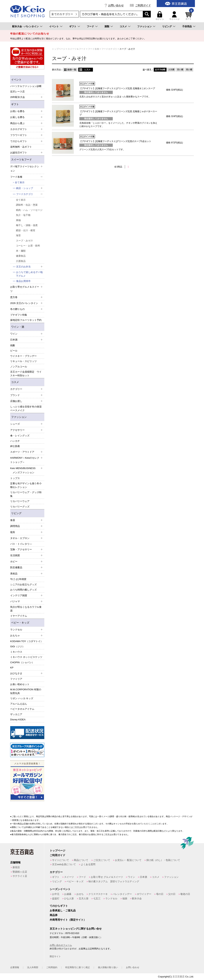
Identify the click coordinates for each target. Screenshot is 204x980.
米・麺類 (21, 251)
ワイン (131, 877)
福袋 (125, 898)
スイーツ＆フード (22, 160)
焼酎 (13, 345)
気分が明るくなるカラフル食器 (26, 609)
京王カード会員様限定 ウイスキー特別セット (26, 374)
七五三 (97, 898)
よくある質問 (88, 864)
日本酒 (143, 877)
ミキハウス (16, 652)
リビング (167, 26)
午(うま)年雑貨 (18, 579)
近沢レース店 (17, 92)
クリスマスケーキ (98, 894)
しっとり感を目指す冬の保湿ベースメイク (26, 408)
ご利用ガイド (143, 5)
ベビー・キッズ (20, 623)
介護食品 (21, 261)
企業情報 (15, 967)
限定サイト (55, 956)
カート (189, 16)
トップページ (57, 851)
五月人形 (84, 898)
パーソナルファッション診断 (26, 86)
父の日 (172, 894)
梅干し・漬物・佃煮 (27, 225)
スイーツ (69, 877)
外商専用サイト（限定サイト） (68, 920)
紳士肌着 (15, 446)
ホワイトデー (144, 894)
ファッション (144, 26)
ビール (14, 351)
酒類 (107, 26)
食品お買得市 (23, 281)
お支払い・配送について (128, 860)
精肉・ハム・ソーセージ (29, 210)
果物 (18, 220)
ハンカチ (15, 441)
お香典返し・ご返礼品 (63, 910)
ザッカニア (16, 714)
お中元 (56, 894)
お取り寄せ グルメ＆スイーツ (107, 877)
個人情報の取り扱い (108, 967)
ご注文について (102, 860)
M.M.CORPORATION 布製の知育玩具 (26, 691)
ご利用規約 (52, 967)
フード (90, 26)
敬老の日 (185, 894)
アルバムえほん (19, 704)
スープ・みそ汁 (24, 241)
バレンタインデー (122, 894)
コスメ (123, 26)
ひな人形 (69, 898)
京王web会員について (64, 864)
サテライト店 (20, 876)
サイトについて (61, 860)
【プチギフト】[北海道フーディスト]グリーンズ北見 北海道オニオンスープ (117, 88)
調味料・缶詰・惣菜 (27, 205)
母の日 (160, 894)
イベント (54, 26)
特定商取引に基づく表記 (78, 967)
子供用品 (187, 26)
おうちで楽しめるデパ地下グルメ (29, 274)
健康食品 (21, 256)
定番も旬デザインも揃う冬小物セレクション (26, 485)
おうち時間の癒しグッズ (23, 590)
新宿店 (16, 867)
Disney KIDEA (18, 720)
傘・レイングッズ (20, 436)
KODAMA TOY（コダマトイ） (27, 641)
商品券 (54, 915)
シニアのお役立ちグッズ (23, 584)
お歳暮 (68, 894)
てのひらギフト (59, 906)
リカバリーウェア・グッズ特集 (26, 494)
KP (12, 668)
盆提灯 (56, 898)
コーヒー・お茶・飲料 (28, 246)
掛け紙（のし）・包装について (163, 860)
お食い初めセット (20, 684)
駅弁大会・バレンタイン (25, 26)
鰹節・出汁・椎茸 (26, 230)
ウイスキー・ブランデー (23, 356)
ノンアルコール (19, 367)
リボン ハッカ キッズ (22, 698)
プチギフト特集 (19, 315)
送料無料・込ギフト (21, 147)
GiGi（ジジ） (17, 646)
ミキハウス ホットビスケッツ (26, 657)
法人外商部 (33, 967)
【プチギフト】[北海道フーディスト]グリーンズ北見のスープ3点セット (115, 141)
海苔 (18, 235)
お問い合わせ (116, 5)
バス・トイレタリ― (21, 544)
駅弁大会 (137, 898)
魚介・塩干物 (23, 215)
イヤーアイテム (19, 616)
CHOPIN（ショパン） (22, 662)
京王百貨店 (178, 977)
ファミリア (16, 679)
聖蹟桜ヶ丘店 (20, 872)
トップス (15, 478)
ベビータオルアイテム (22, 709)
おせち (80, 894)
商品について (81, 860)
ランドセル (111, 898)
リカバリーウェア (20, 501)
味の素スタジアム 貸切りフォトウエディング (114, 881)
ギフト (73, 26)
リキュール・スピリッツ (23, 361)
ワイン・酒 (18, 327)
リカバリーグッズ (20, 507)
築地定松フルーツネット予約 (26, 320)
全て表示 (20, 182)
